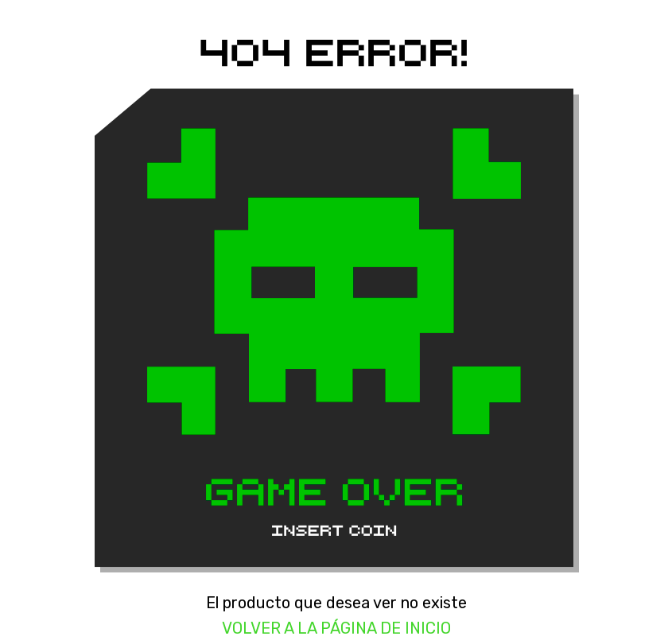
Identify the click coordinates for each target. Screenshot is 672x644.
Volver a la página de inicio (336, 628)
